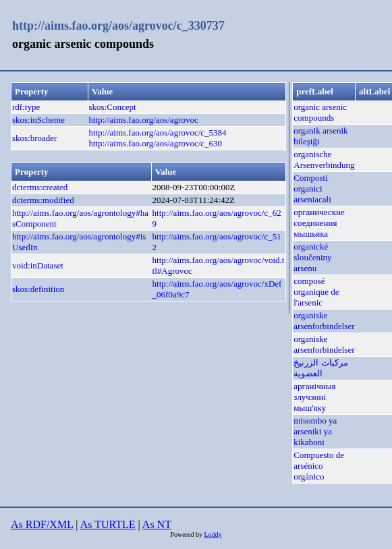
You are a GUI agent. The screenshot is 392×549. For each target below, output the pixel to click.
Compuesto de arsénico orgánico (319, 466)
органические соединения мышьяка (319, 223)
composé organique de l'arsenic (316, 292)
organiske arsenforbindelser (324, 321)
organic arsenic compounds (320, 112)
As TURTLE (108, 524)
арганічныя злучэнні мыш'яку (314, 397)
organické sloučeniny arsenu (312, 257)
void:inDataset (38, 265)
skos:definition (38, 289)
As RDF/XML (42, 524)
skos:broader (34, 138)
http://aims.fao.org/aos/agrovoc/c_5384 (158, 133)
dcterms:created (40, 187)
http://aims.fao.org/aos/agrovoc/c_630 (156, 143)
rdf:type (26, 107)
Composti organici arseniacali (312, 189)
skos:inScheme (38, 120)
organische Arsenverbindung (324, 160)
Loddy (213, 534)
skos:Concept (113, 107)
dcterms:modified (43, 200)
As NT (157, 524)
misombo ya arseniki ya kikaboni (315, 431)
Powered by (187, 534)
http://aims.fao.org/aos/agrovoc (144, 120)
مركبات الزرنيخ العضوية (320, 368)
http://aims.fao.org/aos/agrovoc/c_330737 (118, 26)
